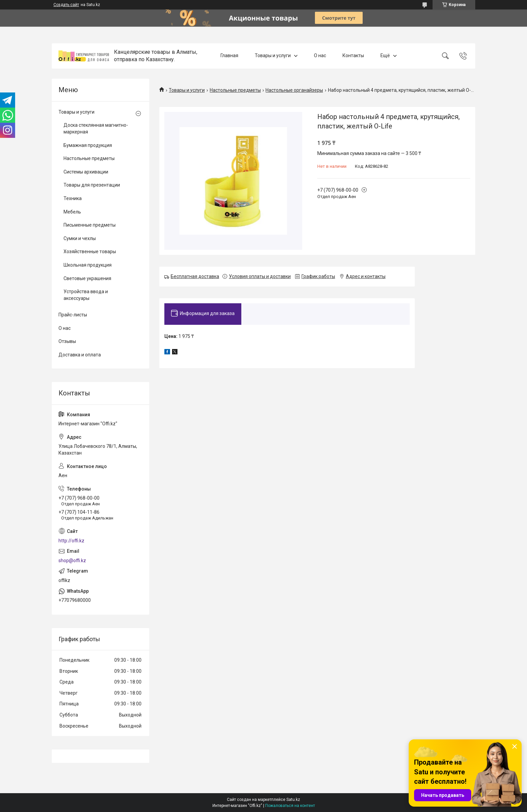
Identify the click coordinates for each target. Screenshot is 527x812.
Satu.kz (293, 800)
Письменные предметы (90, 225)
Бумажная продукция (88, 145)
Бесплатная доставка (195, 276)
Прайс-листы (73, 315)
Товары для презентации (92, 185)
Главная (229, 56)
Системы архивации (86, 172)
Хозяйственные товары (90, 252)
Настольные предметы (235, 90)
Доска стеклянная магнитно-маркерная (96, 128)
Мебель (72, 212)
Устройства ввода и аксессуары (86, 295)
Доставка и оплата (80, 355)
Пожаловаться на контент (290, 806)
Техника (73, 198)
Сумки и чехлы (80, 238)
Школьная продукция (88, 265)
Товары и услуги (273, 56)
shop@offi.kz (72, 560)
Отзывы (67, 341)
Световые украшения (87, 278)
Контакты (353, 56)
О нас (320, 56)
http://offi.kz (71, 541)
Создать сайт (66, 5)
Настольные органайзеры (294, 90)
